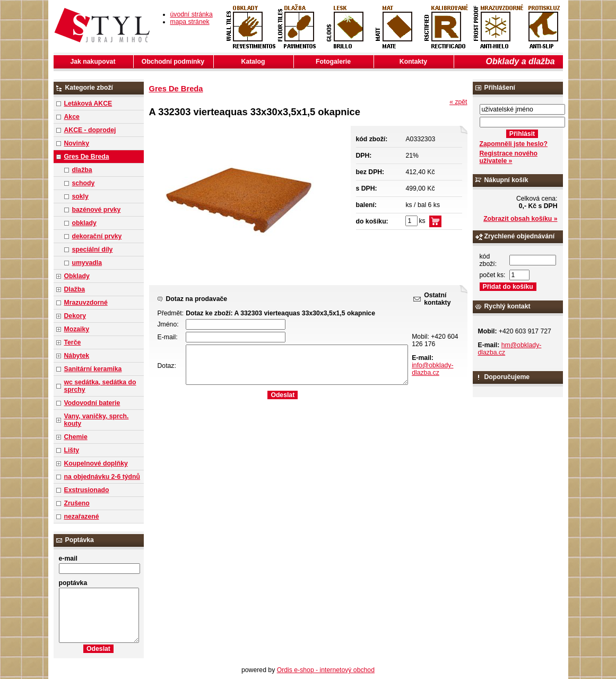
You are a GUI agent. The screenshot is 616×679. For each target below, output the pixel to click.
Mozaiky (77, 329)
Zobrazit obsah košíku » (520, 219)
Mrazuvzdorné (86, 303)
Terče (73, 342)
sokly (80, 196)
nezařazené (82, 517)
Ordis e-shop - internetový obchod (326, 670)
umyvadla (87, 263)
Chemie (76, 437)
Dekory (75, 316)
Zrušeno (77, 503)
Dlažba (75, 289)
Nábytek (77, 356)
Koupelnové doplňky (96, 463)
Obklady (77, 276)
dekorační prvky (97, 236)
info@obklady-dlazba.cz (432, 369)
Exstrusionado (87, 490)
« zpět (458, 102)
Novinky (77, 143)
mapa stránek (190, 22)
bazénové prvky (97, 210)
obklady (84, 223)
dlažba (82, 170)
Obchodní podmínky (173, 62)
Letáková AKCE (88, 104)
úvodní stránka (192, 14)
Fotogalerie (333, 62)
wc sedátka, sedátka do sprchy (100, 386)
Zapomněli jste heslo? (514, 144)
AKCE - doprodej (90, 130)
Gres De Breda (87, 157)
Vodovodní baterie (92, 403)
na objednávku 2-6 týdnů (102, 477)
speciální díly (93, 250)
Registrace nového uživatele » (509, 157)
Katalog (253, 62)
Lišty (72, 450)
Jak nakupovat (93, 62)
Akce (72, 117)
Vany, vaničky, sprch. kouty (97, 420)
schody (84, 183)
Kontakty (413, 62)
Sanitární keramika (93, 369)
